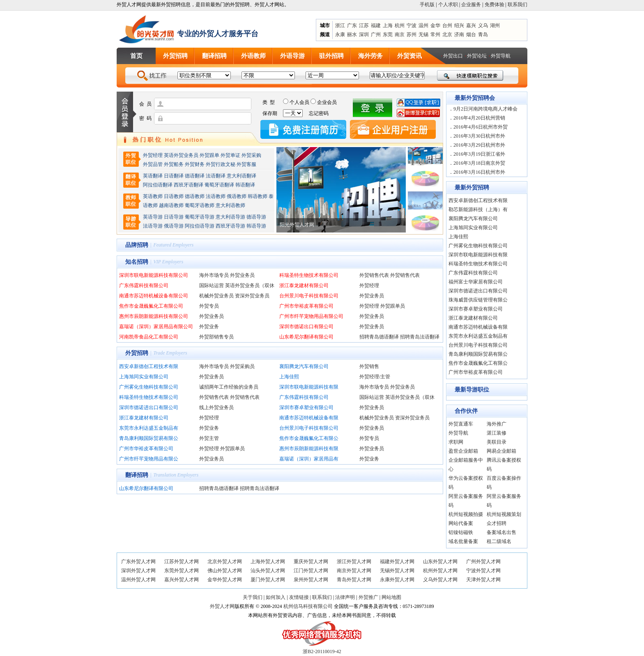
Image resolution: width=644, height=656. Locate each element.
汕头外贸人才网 (268, 571)
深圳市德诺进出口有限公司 (149, 407)
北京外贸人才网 (225, 562)
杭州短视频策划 (504, 514)
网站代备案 (461, 523)
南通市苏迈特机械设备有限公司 (154, 296)
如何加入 (276, 597)
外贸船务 (174, 164)
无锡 (423, 35)
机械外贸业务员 (216, 296)
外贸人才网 (222, 606)
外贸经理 (153, 155)
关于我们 (253, 597)
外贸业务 (209, 327)
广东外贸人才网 (138, 562)
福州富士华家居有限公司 (476, 282)
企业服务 (471, 5)
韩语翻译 (245, 185)
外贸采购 (251, 155)
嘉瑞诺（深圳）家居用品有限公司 (156, 327)
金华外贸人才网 (225, 580)
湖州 (495, 25)
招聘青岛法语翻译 (420, 337)
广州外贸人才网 (483, 562)
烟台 (471, 35)
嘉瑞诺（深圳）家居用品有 (309, 459)
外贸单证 (230, 155)
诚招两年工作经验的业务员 (229, 387)
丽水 (352, 35)
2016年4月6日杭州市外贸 (481, 127)
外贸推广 (368, 597)
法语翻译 (216, 176)
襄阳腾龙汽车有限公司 (304, 366)
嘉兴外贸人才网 (182, 580)
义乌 (483, 25)
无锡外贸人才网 (397, 571)
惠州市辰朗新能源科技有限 (309, 449)
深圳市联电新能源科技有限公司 (154, 275)
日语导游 (174, 217)
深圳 (364, 35)
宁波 (412, 25)
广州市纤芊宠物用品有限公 (149, 459)
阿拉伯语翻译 (158, 185)
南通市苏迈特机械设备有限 (309, 418)
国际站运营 (212, 285)
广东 (352, 25)
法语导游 (153, 226)
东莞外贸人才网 (182, 571)
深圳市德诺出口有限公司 (306, 327)
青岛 (483, 35)
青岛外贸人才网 (354, 580)
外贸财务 (195, 164)
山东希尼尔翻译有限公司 (306, 337)
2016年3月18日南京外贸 (479, 163)
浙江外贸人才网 (354, 562)
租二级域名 (499, 541)
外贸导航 (501, 56)
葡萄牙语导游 (200, 217)
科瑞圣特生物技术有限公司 (309, 275)
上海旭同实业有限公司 (144, 377)
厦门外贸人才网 (268, 580)
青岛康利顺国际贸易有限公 (149, 438)
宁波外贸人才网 (483, 571)
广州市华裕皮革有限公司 (306, 306)
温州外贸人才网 (138, 580)
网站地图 (391, 597)
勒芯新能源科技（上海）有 (478, 209)
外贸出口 (453, 56)
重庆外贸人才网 (311, 562)
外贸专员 (209, 306)
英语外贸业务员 (181, 155)
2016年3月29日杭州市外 (479, 145)
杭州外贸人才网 (440, 571)
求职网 (456, 442)
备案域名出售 (501, 532)
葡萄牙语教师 (200, 205)
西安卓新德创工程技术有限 (149, 366)
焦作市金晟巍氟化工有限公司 (151, 306)
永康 (340, 35)
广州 (376, 35)
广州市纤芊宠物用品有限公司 (311, 316)
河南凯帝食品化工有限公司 (149, 337)
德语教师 (195, 196)
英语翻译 (153, 176)
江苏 (364, 25)
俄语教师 (237, 196)
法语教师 (216, 196)
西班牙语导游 (230, 226)
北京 (447, 35)
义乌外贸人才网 (440, 580)
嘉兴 (471, 25)
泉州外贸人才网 (311, 580)
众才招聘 (497, 523)
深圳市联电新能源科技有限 (309, 387)
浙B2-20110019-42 (322, 651)
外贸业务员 (242, 275)
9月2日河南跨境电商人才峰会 (485, 109)
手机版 (427, 5)
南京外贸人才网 (354, 571)
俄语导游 (174, 226)
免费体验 (494, 5)
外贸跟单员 (393, 306)
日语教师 (174, 196)
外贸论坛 (477, 56)
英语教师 (153, 196)
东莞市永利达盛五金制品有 (149, 428)
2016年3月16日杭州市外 (479, 172)
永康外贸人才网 (397, 580)
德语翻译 (195, 176)
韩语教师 (258, 196)
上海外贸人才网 (268, 562)
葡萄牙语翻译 (219, 185)
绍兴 (459, 25)
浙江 (340, 25)
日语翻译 (174, 176)
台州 (447, 25)
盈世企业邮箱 (463, 451)
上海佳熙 (289, 377)
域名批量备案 (463, 541)
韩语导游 (256, 226)
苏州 (412, 35)
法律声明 (345, 597)
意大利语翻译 (241, 176)
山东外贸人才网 (440, 562)
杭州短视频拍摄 (466, 514)
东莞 (388, 35)
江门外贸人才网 (311, 571)
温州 (423, 25)
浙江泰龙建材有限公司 (304, 285)
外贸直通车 (461, 424)
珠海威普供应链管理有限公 (478, 300)
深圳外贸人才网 (138, 571)
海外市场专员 (214, 275)
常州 (435, 35)
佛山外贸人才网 (225, 571)
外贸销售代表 (374, 275)
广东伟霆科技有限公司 (144, 285)
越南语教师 (171, 205)
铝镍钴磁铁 (461, 532)
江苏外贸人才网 (182, 562)
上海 (388, 25)
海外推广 (497, 424)
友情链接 (299, 597)
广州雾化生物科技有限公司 (149, 387)
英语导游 (153, 217)
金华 (435, 25)
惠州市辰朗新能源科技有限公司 (154, 316)
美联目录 (497, 442)
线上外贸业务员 (216, 407)
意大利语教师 (230, 205)
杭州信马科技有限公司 (308, 606)
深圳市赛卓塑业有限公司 (306, 407)
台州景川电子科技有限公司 (309, 296)
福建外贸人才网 (397, 562)
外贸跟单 (209, 155)
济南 (459, 35)
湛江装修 (497, 433)
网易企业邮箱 (501, 451)
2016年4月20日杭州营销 (479, 118)
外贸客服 (246, 164)
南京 (400, 35)
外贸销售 (369, 366)
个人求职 (448, 5)
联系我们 (517, 5)
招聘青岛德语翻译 (379, 337)
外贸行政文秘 (221, 164)
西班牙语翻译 (189, 185)
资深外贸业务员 (252, 296)
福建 (376, 25)
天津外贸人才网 (483, 580)
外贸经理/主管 (375, 377)
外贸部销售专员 (216, 337)
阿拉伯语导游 (200, 226)
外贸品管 (153, 164)
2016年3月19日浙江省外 (479, 154)
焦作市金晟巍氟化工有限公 (309, 438)
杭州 (400, 25)
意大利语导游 (230, 217)
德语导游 (256, 217)
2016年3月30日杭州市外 (479, 136)
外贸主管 (209, 438)
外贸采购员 (242, 366)
